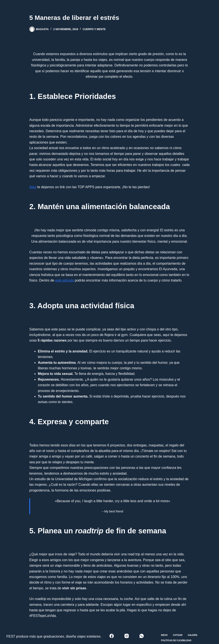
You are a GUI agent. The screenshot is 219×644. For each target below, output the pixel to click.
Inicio (164, 635)
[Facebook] (112, 636)
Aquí (33, 187)
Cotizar (178, 635)
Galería (193, 635)
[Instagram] (127, 636)
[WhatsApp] (142, 636)
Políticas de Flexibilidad (176, 640)
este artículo (64, 280)
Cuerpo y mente (94, 29)
